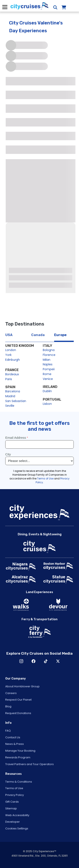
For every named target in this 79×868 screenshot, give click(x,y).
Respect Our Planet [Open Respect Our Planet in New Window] (18, 700)
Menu (5, 7)
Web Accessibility (17, 815)
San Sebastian (16, 401)
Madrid (10, 396)
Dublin (47, 391)
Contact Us (13, 737)
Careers (11, 693)
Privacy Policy (15, 795)
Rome (47, 374)
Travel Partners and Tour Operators (29, 764)
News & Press (15, 744)
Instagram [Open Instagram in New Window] (21, 661)
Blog (8, 706)
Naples (48, 364)
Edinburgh (13, 360)
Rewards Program (18, 757)
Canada (38, 335)
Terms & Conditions (19, 782)
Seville (10, 406)
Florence (49, 355)
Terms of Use (14, 788)
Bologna (49, 350)
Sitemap (11, 808)
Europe (60, 335)
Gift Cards (12, 802)
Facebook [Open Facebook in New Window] (33, 661)
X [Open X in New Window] (58, 661)
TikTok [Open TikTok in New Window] (46, 661)
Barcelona (13, 391)
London (11, 350)
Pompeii (49, 369)
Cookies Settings (17, 828)
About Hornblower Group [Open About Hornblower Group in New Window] (22, 686)
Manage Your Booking (20, 751)
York (8, 355)
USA (9, 335)
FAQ (8, 731)
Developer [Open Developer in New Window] (13, 822)
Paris (9, 379)
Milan (47, 360)
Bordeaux (12, 374)
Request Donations (18, 713)
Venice (48, 379)
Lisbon (47, 404)
